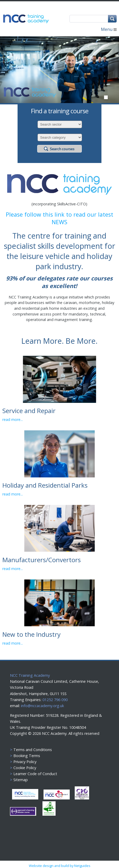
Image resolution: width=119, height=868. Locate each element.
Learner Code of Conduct (35, 774)
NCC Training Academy (30, 675)
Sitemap (21, 780)
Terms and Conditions (33, 750)
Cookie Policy (25, 768)
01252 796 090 (55, 700)
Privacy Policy (25, 762)
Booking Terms (27, 756)
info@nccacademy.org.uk (42, 706)
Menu (109, 29)
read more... (13, 419)
